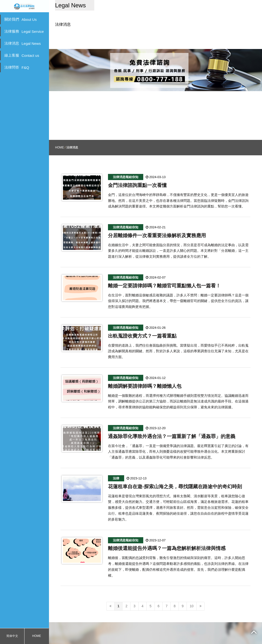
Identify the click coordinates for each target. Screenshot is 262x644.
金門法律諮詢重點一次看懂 (137, 167)
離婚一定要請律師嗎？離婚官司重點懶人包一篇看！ (164, 268)
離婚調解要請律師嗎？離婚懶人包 (145, 368)
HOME (37, 636)
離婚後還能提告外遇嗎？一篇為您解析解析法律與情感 (167, 530)
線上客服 (22, 55)
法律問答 (17, 67)
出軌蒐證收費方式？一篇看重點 (142, 318)
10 (192, 588)
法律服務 (24, 31)
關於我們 (21, 19)
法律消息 (23, 43)
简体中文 (12, 636)
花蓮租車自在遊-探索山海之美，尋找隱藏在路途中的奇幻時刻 (175, 469)
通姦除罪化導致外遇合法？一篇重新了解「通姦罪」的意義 (172, 418)
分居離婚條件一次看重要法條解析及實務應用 (157, 218)
